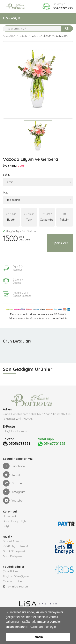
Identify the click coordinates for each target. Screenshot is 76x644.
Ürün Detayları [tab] (17, 341)
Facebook (14, 466)
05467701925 (63, 8)
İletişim (7, 526)
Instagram (14, 492)
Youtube (13, 500)
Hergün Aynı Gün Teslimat (20, 231)
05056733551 (19, 444)
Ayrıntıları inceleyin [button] (43, 627)
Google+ (13, 483)
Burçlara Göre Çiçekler (16, 576)
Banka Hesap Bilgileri (16, 521)
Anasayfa (9, 36)
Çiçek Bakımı (11, 571)
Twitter (12, 475)
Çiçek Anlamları (12, 581)
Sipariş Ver (60, 243)
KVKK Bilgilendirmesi (15, 546)
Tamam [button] (38, 637)
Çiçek (23, 36)
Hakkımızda (10, 516)
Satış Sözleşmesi (13, 556)
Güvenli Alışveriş (13, 541)
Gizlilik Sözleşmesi (14, 551)
